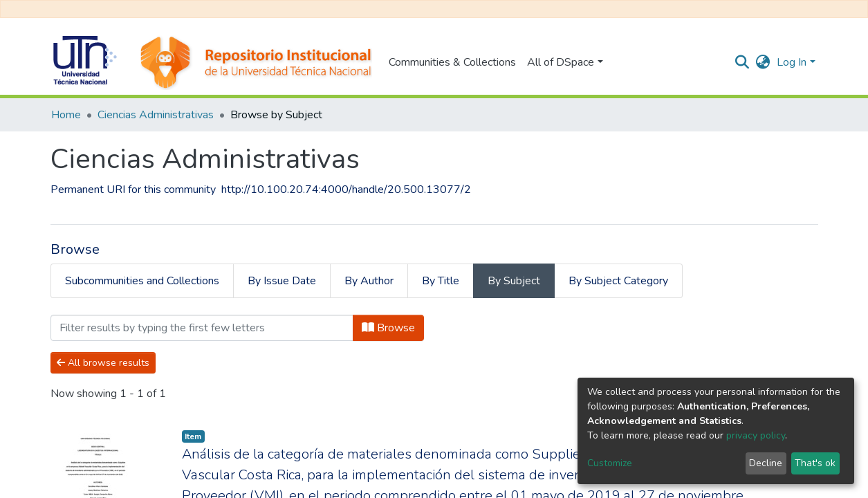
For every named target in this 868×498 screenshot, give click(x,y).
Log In (792, 62)
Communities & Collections (452, 62)
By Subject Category (618, 281)
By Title (441, 281)
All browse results (103, 363)
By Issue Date (282, 281)
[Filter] (202, 328)
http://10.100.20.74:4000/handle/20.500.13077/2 (346, 190)
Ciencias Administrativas (156, 115)
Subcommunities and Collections (142, 281)
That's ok (815, 463)
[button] (763, 62)
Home (66, 115)
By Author (369, 281)
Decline (766, 463)
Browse (388, 328)
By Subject (514, 281)
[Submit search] (742, 62)
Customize (610, 463)
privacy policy (756, 435)
